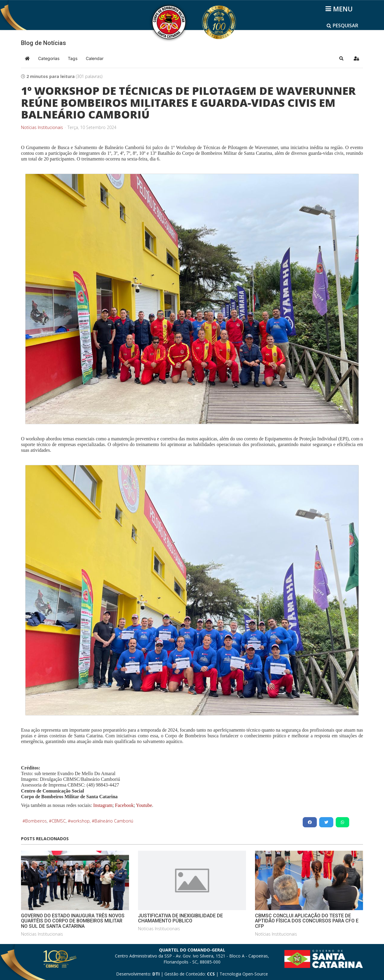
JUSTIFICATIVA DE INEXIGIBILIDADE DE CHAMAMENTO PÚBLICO (180, 918)
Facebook (124, 805)
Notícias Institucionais (42, 127)
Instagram (103, 805)
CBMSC (59, 821)
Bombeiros (36, 821)
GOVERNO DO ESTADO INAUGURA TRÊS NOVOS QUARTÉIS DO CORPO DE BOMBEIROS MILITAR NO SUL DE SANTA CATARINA (73, 921)
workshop (80, 821)
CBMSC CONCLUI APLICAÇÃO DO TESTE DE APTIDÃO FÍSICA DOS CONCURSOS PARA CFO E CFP (307, 921)
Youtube (144, 805)
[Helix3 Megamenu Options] (340, 9)
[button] (341, 58)
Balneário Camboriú (114, 821)
